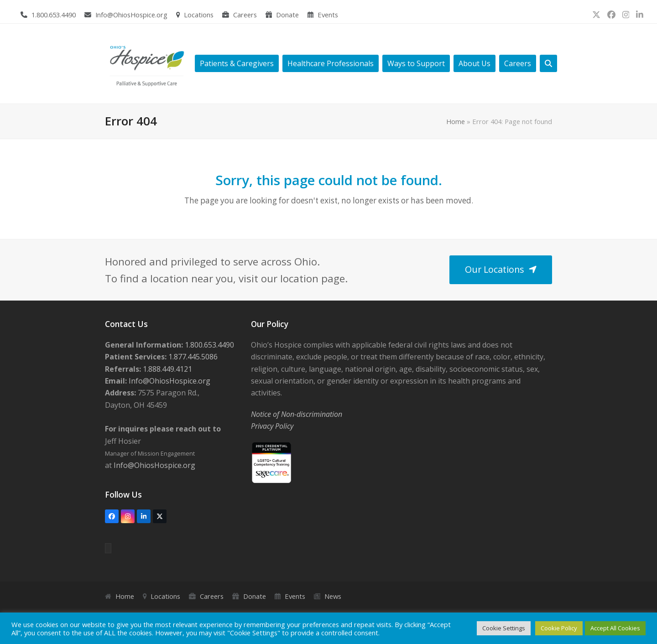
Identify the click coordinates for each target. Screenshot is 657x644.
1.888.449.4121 (167, 369)
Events (328, 15)
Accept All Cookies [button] (615, 628)
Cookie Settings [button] (504, 628)
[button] (548, 64)
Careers (245, 15)
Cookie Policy (559, 628)
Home (456, 121)
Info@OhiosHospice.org (131, 15)
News (333, 596)
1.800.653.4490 (54, 15)
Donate (287, 15)
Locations (199, 15)
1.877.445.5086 (192, 357)
